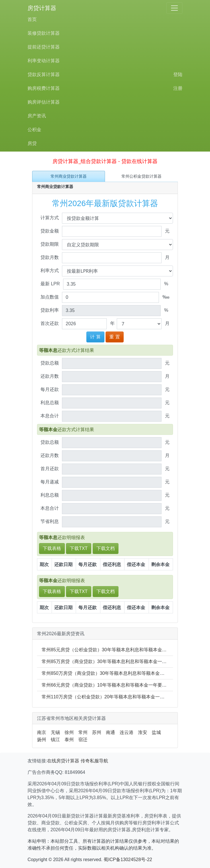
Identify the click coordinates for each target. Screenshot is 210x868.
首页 (32, 19)
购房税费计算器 (44, 88)
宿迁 (83, 740)
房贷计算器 (42, 8)
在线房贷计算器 (63, 761)
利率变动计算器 (44, 61)
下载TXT (79, 548)
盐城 (156, 732)
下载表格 (52, 548)
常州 (83, 732)
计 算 (95, 337)
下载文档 (106, 548)
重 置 (114, 337)
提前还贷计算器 (44, 47)
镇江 (55, 740)
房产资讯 (37, 116)
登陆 (178, 74)
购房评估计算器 (44, 102)
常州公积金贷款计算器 (141, 176)
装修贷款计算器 (44, 33)
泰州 (69, 740)
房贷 (32, 143)
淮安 (143, 732)
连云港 (127, 732)
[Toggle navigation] (174, 8)
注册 (178, 88)
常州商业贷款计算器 (69, 176)
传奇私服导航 (94, 761)
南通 (110, 732)
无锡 (55, 732)
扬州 (42, 740)
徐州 (69, 732)
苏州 (97, 732)
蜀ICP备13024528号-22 (128, 860)
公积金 (34, 130)
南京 (42, 732)
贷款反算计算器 (44, 74)
